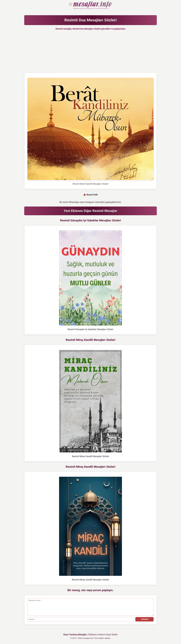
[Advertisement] (90, 52)
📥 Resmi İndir (90, 195)
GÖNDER (144, 619)
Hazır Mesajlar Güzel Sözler (90, 6)
